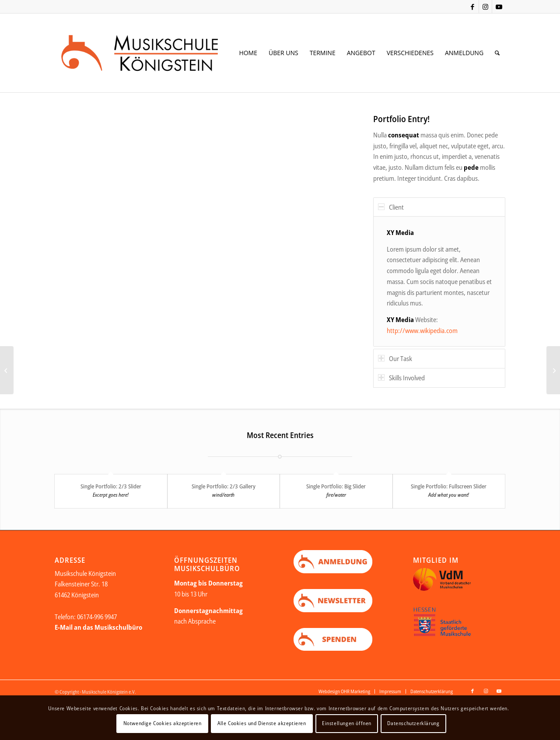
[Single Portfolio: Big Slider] (7, 370)
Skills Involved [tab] (401, 378)
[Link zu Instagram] (485, 7)
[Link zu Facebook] (472, 7)
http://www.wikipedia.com (422, 330)
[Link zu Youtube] (499, 7)
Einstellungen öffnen (347, 723)
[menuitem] (248, 53)
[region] (439, 281)
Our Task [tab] (395, 358)
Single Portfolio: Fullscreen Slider (449, 486)
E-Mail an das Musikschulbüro (98, 628)
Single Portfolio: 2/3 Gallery (224, 486)
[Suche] (497, 53)
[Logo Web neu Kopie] (154, 53)
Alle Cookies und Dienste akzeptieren (262, 723)
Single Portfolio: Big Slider (336, 486)
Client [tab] (391, 207)
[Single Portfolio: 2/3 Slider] (553, 370)
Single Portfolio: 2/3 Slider (111, 486)
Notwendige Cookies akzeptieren (163, 723)
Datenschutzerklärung (413, 723)
